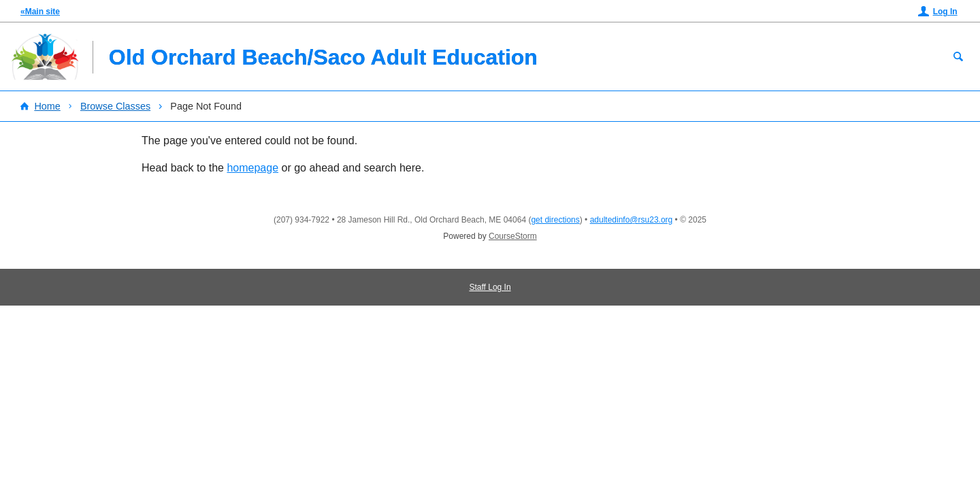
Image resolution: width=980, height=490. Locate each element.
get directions (555, 220)
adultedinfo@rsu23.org (632, 220)
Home (47, 106)
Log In (945, 12)
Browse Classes (115, 106)
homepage (252, 168)
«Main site (40, 12)
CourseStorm (513, 236)
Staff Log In (490, 287)
